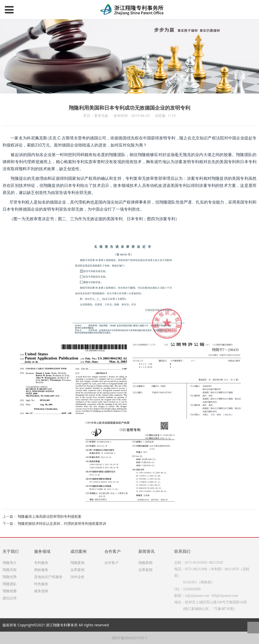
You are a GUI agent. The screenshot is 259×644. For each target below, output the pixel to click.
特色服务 (41, 584)
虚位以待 (10, 598)
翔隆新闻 (145, 563)
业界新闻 (145, 570)
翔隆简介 (10, 563)
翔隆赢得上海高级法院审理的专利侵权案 (50, 516)
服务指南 (41, 591)
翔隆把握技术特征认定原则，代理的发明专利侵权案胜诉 (62, 523)
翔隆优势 (10, 577)
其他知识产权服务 (48, 577)
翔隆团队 (10, 584)
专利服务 (41, 563)
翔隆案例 (77, 563)
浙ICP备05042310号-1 (130, 638)
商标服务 (41, 570)
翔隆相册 (10, 591)
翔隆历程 (10, 570)
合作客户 (112, 563)
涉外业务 (77, 577)
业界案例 (77, 570)
